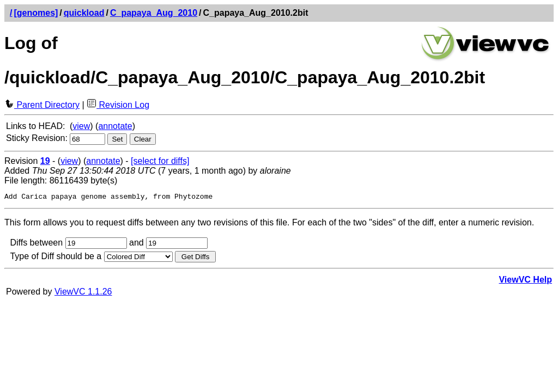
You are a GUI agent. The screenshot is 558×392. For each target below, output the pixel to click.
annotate (115, 126)
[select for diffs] (160, 161)
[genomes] (36, 13)
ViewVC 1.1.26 (83, 293)
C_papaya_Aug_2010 (154, 13)
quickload (84, 13)
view (81, 126)
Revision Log (118, 105)
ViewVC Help (525, 281)
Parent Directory (42, 105)
